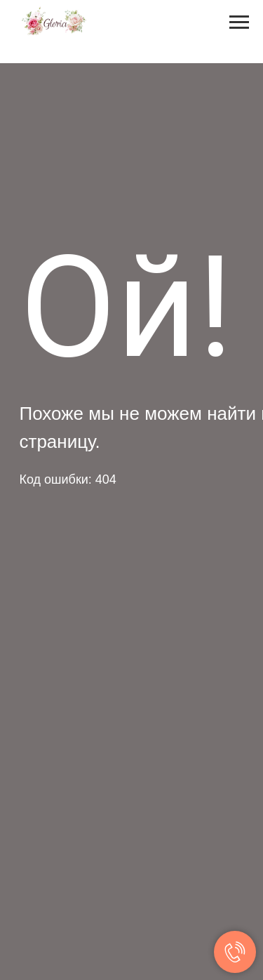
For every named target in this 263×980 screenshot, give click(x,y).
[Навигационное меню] (239, 22)
